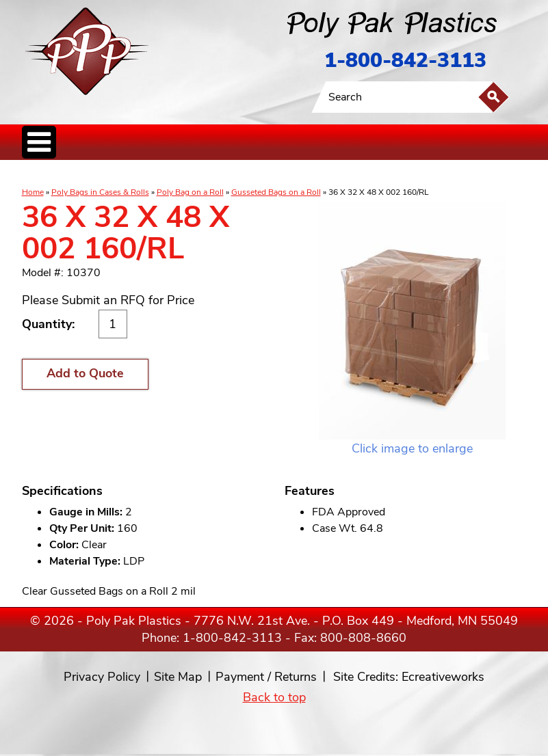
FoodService (331, 174)
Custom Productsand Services (435, 174)
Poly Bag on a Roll (190, 192)
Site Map (178, 677)
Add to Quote (85, 373)
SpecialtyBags (291, 174)
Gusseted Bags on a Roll (276, 192)
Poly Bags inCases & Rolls (56, 174)
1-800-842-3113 (405, 60)
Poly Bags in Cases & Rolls (100, 192)
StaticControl (220, 174)
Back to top (274, 697)
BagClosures (370, 174)
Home (33, 192)
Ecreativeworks (443, 677)
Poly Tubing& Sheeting (119, 174)
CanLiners (253, 174)
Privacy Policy (102, 677)
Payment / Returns (266, 677)
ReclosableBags (174, 174)
